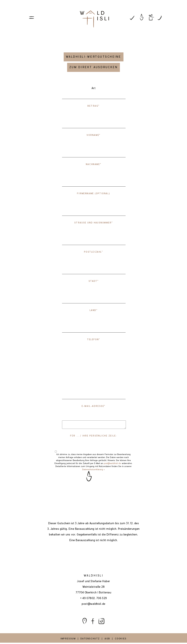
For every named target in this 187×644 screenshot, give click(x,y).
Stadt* (94, 281)
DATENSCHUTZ (90, 639)
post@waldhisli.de (112, 463)
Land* (94, 310)
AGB (107, 639)
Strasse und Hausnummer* (94, 223)
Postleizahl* (93, 252)
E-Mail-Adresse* (93, 406)
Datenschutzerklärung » (94, 470)
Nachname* (93, 164)
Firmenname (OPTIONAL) (93, 193)
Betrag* (93, 106)
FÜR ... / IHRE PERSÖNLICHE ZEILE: (93, 436)
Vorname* (93, 135)
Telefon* (93, 339)
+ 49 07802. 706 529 (93, 598)
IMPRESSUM (68, 639)
